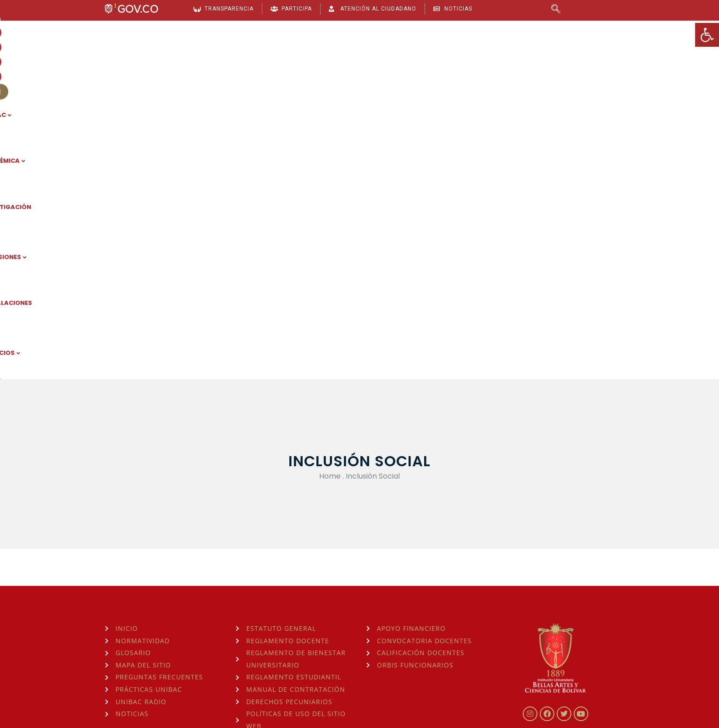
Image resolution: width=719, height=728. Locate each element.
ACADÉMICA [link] (290, 60)
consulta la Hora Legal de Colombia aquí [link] (255, 669)
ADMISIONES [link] (425, 60)
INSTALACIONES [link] (492, 60)
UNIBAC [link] (236, 60)
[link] (707, 35)
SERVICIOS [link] (557, 60)
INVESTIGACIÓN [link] (357, 60)
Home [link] (330, 187)
